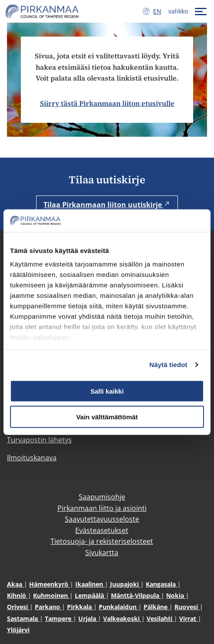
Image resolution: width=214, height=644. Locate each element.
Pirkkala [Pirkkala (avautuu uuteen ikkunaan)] (80, 607)
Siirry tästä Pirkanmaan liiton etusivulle (107, 103)
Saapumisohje (102, 497)
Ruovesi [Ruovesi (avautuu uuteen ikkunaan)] (187, 607)
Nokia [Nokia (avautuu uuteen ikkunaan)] (176, 595)
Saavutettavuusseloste (102, 519)
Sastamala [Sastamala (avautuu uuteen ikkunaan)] (23, 619)
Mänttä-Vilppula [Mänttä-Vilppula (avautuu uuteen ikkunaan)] (136, 595)
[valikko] (189, 11)
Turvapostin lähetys (39, 440)
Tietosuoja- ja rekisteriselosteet (102, 541)
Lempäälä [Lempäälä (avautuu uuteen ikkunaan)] (90, 595)
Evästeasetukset (102, 530)
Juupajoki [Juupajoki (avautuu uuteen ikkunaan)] (125, 584)
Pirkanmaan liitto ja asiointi (102, 508)
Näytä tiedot (169, 365)
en (159, 11)
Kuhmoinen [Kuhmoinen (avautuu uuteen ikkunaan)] (51, 595)
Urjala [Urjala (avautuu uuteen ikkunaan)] (88, 619)
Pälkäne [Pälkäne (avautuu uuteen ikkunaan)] (156, 607)
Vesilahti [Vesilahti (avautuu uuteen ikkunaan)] (160, 619)
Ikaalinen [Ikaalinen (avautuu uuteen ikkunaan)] (90, 584)
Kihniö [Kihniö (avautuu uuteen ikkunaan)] (17, 595)
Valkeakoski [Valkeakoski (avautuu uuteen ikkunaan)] (122, 619)
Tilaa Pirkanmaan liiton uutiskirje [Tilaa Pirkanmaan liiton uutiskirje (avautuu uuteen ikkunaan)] (107, 205)
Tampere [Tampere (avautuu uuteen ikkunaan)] (59, 619)
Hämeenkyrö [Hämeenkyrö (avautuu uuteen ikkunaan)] (50, 584)
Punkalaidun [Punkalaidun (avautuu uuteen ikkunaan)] (119, 607)
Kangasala (162, 584)
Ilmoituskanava (32, 458)
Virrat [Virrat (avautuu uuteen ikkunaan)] (189, 619)
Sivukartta (102, 553)
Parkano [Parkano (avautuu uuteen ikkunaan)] (48, 607)
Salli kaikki (107, 391)
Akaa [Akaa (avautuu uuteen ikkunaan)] (15, 584)
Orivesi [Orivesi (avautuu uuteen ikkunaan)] (18, 607)
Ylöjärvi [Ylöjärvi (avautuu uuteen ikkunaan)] (18, 630)
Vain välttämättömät (107, 416)
